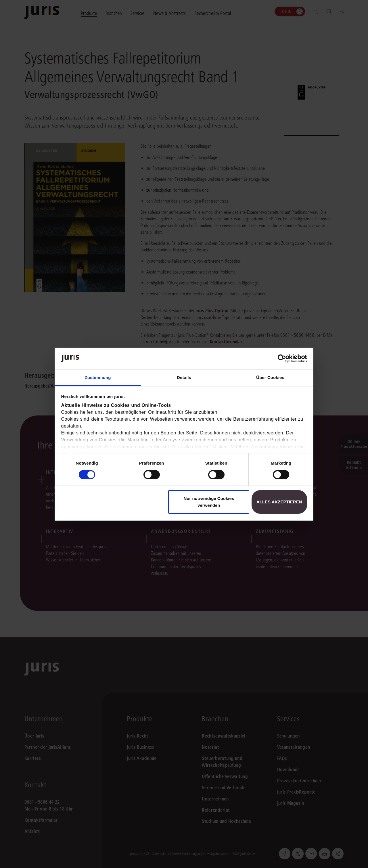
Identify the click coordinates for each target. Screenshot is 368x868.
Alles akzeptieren (279, 502)
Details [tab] (184, 377)
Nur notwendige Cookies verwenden (209, 502)
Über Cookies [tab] (270, 377)
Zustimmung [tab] (98, 377)
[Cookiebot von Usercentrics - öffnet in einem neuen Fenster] (282, 359)
